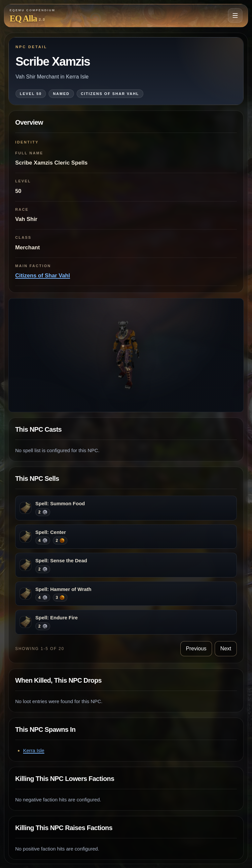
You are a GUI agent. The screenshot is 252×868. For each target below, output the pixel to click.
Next (226, 649)
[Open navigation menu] (235, 15)
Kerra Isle (34, 750)
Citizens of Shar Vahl (43, 276)
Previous (196, 649)
